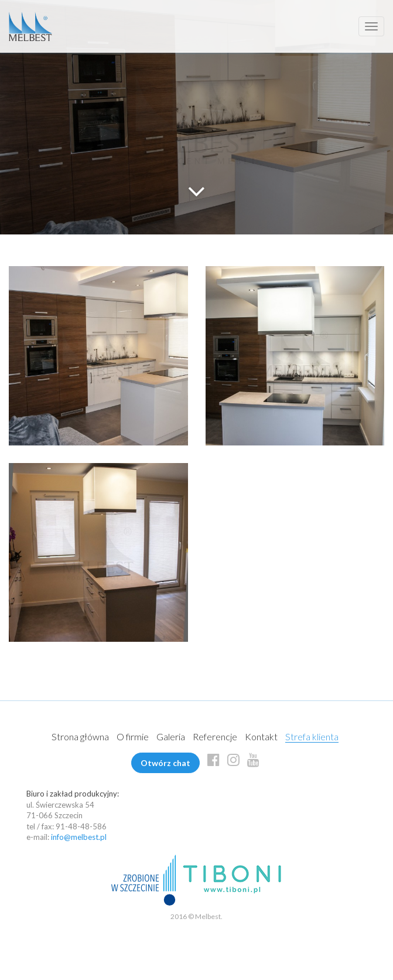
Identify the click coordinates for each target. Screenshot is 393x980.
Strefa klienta (312, 736)
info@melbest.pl (79, 837)
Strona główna (80, 736)
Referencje (215, 736)
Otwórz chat (165, 763)
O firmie (133, 736)
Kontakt (261, 736)
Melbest (30, 26)
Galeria (171, 736)
